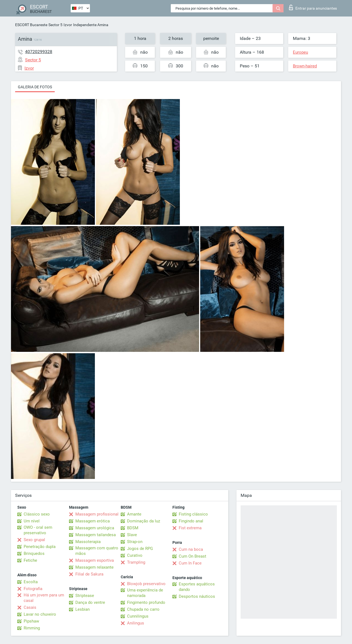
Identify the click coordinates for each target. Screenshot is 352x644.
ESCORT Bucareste (31, 25)
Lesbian (82, 609)
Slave (132, 535)
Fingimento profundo (146, 602)
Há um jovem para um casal (44, 598)
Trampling (136, 562)
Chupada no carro (143, 609)
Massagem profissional (97, 514)
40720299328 (39, 52)
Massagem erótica (93, 521)
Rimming (32, 628)
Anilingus (136, 623)
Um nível (32, 521)
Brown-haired (305, 66)
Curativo (135, 555)
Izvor (68, 25)
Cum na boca (191, 549)
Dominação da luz (144, 521)
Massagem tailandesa (96, 535)
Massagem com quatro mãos (97, 551)
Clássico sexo (37, 514)
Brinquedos (34, 553)
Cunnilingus (138, 616)
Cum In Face (190, 563)
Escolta (31, 582)
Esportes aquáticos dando (197, 587)
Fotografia (33, 589)
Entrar (313, 7)
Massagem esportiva (95, 560)
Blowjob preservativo (146, 584)
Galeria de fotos (35, 87)
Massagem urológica (95, 528)
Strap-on (135, 542)
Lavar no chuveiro (40, 614)
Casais (30, 607)
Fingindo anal (191, 521)
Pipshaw (31, 621)
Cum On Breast (193, 556)
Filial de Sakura (89, 574)
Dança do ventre (90, 602)
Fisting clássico (193, 514)
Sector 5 (55, 25)
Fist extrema (190, 528)
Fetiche (30, 560)
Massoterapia (88, 542)
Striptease (85, 596)
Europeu (300, 52)
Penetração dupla (40, 547)
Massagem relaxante (94, 567)
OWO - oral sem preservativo (38, 530)
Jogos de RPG (140, 549)
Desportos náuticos (197, 596)
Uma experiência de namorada (145, 593)
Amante (134, 514)
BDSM (133, 528)
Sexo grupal (34, 540)
